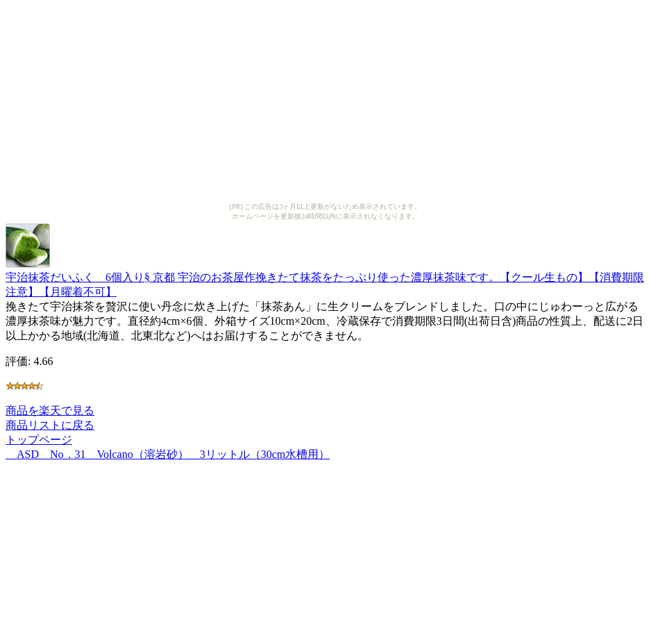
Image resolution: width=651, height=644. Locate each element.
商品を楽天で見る (50, 410)
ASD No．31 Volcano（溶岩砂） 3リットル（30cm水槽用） (168, 454)
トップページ (39, 440)
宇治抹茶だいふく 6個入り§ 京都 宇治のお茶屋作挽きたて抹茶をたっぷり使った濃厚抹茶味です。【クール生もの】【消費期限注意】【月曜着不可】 (325, 278)
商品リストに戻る (50, 425)
